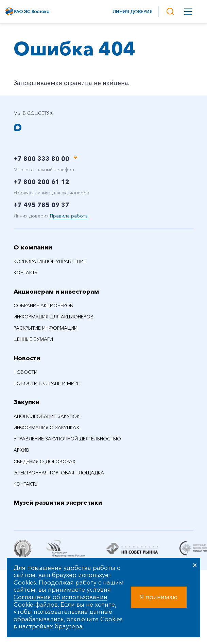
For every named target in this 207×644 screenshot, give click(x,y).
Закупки (27, 402)
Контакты (26, 273)
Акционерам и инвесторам (56, 292)
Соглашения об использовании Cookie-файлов (61, 601)
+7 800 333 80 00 (41, 159)
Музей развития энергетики (58, 503)
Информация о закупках (46, 428)
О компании (33, 247)
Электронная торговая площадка (59, 473)
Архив (21, 450)
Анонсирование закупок (47, 416)
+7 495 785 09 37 (41, 205)
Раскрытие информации (46, 328)
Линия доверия (133, 12)
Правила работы (69, 216)
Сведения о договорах (45, 462)
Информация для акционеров (54, 317)
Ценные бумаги (33, 339)
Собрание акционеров (43, 306)
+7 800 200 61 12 (41, 182)
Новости (27, 358)
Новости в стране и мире (47, 383)
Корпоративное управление (50, 261)
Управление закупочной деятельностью (67, 439)
